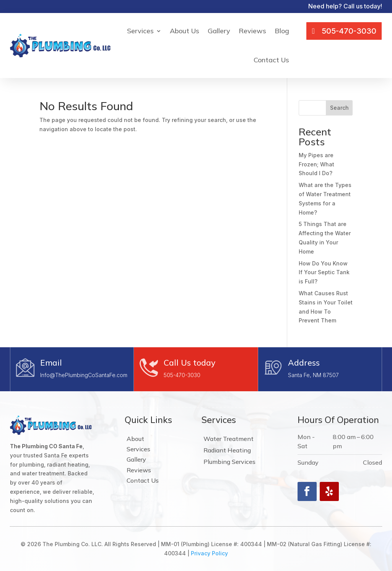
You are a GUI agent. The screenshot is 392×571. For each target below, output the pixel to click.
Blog (282, 31)
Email (51, 363)
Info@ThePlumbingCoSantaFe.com (84, 375)
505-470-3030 (182, 375)
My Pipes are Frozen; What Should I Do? (316, 164)
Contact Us (271, 60)
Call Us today (189, 363)
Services (140, 31)
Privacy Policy (209, 553)
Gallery (219, 31)
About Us (185, 31)
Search (339, 108)
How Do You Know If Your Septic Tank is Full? (324, 272)
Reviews (252, 31)
